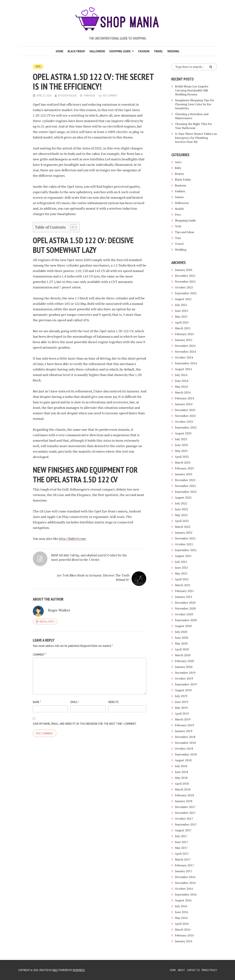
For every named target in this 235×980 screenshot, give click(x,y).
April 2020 (182, 649)
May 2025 (181, 317)
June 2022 (181, 509)
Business (180, 185)
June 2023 (181, 445)
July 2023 (181, 439)
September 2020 (186, 620)
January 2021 (184, 597)
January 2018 (184, 801)
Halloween (97, 51)
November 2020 (185, 608)
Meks (55, 970)
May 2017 (181, 848)
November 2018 (185, 743)
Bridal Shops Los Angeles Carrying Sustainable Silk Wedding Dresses (192, 90)
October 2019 (184, 678)
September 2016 (186, 894)
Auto (38, 66)
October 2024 (184, 357)
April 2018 (182, 784)
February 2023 (184, 468)
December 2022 (185, 480)
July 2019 (181, 696)
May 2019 (181, 708)
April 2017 (182, 854)
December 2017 (185, 807)
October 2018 (184, 748)
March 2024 (183, 392)
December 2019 (185, 673)
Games (179, 197)
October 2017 (184, 819)
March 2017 (183, 859)
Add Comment (111, 95)
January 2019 (184, 731)
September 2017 (186, 824)
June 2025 (181, 311)
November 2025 (185, 281)
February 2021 (184, 591)
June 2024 (181, 381)
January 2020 (184, 667)
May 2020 (181, 643)
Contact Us (192, 970)
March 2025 (183, 328)
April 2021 (182, 579)
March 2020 (183, 655)
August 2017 (183, 830)
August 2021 (183, 556)
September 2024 (186, 363)
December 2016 (185, 877)
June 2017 (181, 842)
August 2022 (183, 497)
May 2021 (181, 573)
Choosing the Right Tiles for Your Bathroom (194, 126)
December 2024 (185, 346)
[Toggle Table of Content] (72, 227)
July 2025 (181, 305)
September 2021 (186, 550)
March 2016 (183, 929)
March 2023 (183, 462)
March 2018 (183, 789)
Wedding (173, 51)
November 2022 (185, 486)
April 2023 (182, 457)
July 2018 (181, 766)
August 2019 (183, 690)
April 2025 (182, 322)
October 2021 (184, 544)
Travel (158, 51)
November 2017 (185, 813)
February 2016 (184, 935)
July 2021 (181, 562)
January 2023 (184, 474)
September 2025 (186, 293)
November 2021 (185, 538)
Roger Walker (69, 95)
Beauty (179, 174)
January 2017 (184, 871)
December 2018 (185, 737)
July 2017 (181, 836)
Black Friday (76, 51)
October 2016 (184, 889)
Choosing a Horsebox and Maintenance (192, 116)
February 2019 (184, 725)
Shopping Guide (120, 51)
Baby (178, 168)
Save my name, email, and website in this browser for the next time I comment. (85, 719)
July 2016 (181, 906)
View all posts (47, 617)
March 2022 (183, 527)
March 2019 (183, 719)
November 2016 (185, 883)
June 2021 (181, 568)
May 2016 (181, 918)
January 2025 (184, 340)
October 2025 (184, 287)
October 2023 (184, 422)
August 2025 (183, 299)
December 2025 (185, 276)
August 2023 (183, 433)
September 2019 (186, 684)
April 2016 (182, 924)
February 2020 (184, 661)
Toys (178, 238)
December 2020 (185, 603)
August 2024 (183, 369)
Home (60, 51)
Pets (178, 215)
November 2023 (185, 416)
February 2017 (184, 865)
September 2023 (186, 427)
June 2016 (181, 912)
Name (37, 698)
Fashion (144, 51)
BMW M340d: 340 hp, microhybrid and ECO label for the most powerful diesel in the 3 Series (58, 566)
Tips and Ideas (184, 232)
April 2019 (182, 713)
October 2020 (184, 614)
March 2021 (183, 585)
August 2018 (183, 760)
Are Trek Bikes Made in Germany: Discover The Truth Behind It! (112, 562)
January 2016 (184, 941)
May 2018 (181, 778)
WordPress (80, 970)
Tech (178, 226)
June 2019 (181, 702)
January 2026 (184, 270)
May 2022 (181, 515)
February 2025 (184, 334)
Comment (40, 650)
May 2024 (181, 387)
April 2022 (182, 521)
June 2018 (181, 772)
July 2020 (181, 632)
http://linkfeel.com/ (74, 539)
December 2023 (185, 410)
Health (179, 209)
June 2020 (181, 638)
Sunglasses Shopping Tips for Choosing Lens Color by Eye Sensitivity (195, 104)
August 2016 (183, 900)
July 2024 (181, 375)
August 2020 (183, 626)
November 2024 (185, 352)
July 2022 (181, 503)
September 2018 (186, 754)
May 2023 (181, 451)
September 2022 (186, 492)
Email (75, 698)
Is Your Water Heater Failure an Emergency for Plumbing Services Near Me (196, 138)
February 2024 (184, 398)
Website (113, 698)
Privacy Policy (209, 970)
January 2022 (184, 533)
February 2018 (184, 795)
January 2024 (184, 404)
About (180, 970)
